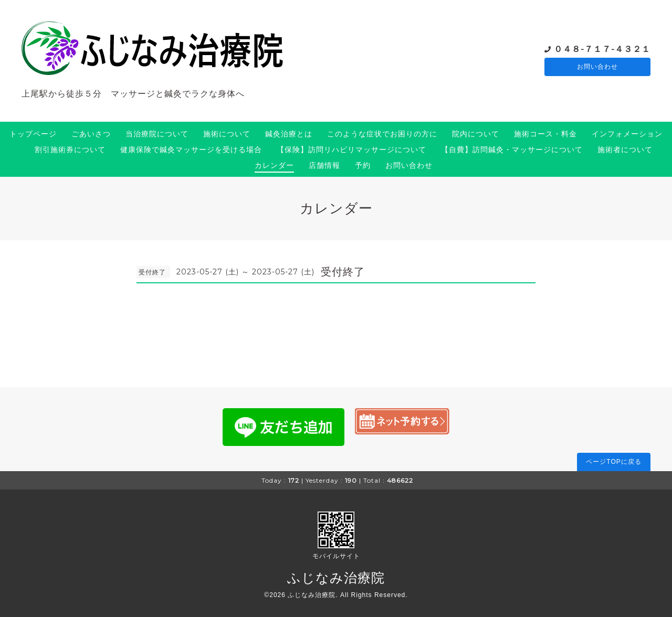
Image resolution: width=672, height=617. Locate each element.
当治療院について (157, 134)
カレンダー (274, 165)
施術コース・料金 (545, 134)
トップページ (33, 134)
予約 (363, 165)
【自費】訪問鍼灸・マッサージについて (512, 150)
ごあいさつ (91, 134)
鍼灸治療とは (289, 134)
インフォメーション (627, 134)
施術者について (625, 150)
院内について (476, 134)
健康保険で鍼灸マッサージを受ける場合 (191, 150)
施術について (227, 134)
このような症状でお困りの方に (382, 134)
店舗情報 (324, 165)
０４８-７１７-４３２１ (602, 49)
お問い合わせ (597, 67)
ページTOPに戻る (613, 462)
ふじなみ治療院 (336, 578)
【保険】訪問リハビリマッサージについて (351, 150)
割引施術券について (70, 150)
